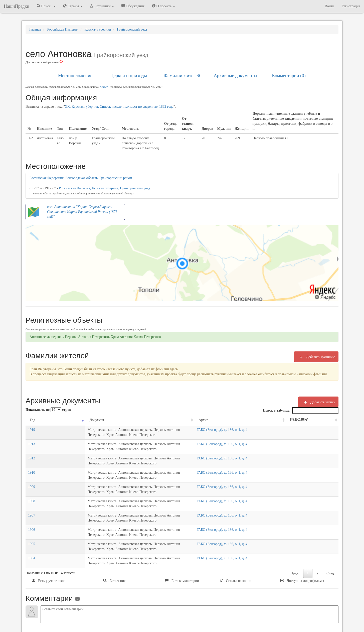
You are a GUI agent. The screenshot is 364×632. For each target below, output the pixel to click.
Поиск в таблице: (301, 411)
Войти (329, 6)
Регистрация (351, 6)
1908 (32, 476)
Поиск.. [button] (46, 6)
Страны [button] (73, 6)
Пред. (295, 523)
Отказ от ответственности (172, 615)
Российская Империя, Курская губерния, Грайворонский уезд (104, 188)
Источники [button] (102, 6)
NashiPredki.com (97, 615)
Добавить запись (318, 402)
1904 (32, 513)
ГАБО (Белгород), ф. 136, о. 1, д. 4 (265, 430)
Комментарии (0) (289, 76)
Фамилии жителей (182, 76)
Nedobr (104, 87)
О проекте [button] (163, 6)
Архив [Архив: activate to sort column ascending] (246, 420)
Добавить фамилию (316, 357)
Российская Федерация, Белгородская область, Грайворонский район (81, 178)
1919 (32, 430)
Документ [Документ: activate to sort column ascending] (54, 420)
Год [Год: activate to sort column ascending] (33, 420)
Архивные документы (235, 76)
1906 (32, 495)
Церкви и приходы (129, 76)
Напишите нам (122, 615)
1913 (32, 439)
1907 (32, 485)
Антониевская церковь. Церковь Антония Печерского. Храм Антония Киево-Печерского (95, 337)
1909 (32, 467)
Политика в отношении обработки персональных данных (237, 615)
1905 (32, 504)
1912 (32, 448)
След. (331, 523)
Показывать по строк (48, 410)
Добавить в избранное (44, 62)
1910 (32, 458)
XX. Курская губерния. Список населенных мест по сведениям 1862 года (119, 107)
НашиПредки (17, 6)
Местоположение (75, 76)
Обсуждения (133, 6)
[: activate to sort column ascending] (323, 420)
